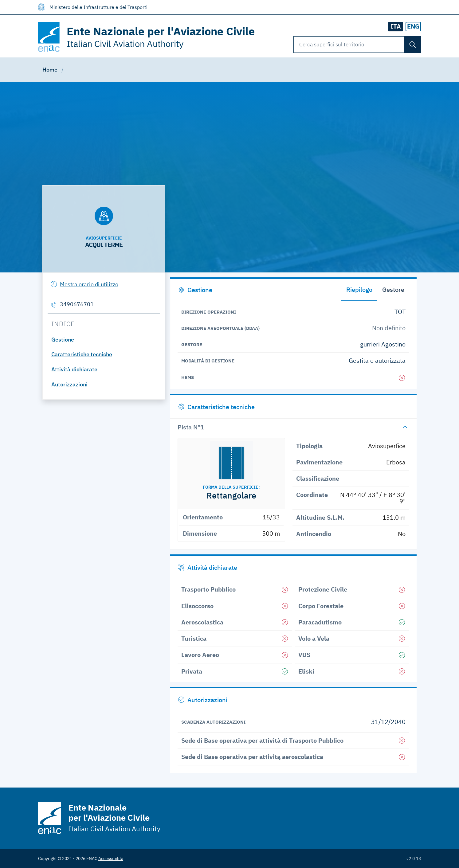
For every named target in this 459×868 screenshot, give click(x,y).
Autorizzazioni (69, 384)
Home (50, 70)
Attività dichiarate (74, 369)
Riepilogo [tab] (359, 289)
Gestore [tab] (393, 289)
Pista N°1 (191, 427)
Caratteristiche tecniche (82, 354)
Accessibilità (111, 858)
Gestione (63, 340)
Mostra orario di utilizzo (89, 284)
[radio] (413, 27)
